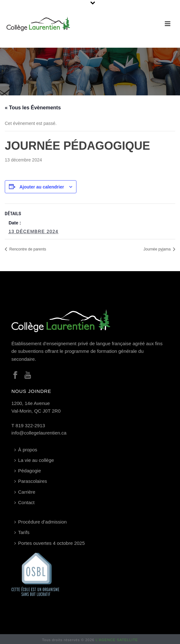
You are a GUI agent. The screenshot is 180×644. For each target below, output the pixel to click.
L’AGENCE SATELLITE (117, 640)
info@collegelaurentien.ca (39, 433)
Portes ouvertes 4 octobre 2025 (50, 543)
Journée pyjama (158, 249)
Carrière (25, 492)
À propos (26, 450)
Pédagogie (28, 471)
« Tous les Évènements (33, 108)
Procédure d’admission (41, 522)
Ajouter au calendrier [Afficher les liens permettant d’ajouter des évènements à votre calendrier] (42, 187)
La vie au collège (34, 460)
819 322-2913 (30, 425)
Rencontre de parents (27, 249)
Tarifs (22, 532)
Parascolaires (31, 481)
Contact (25, 502)
